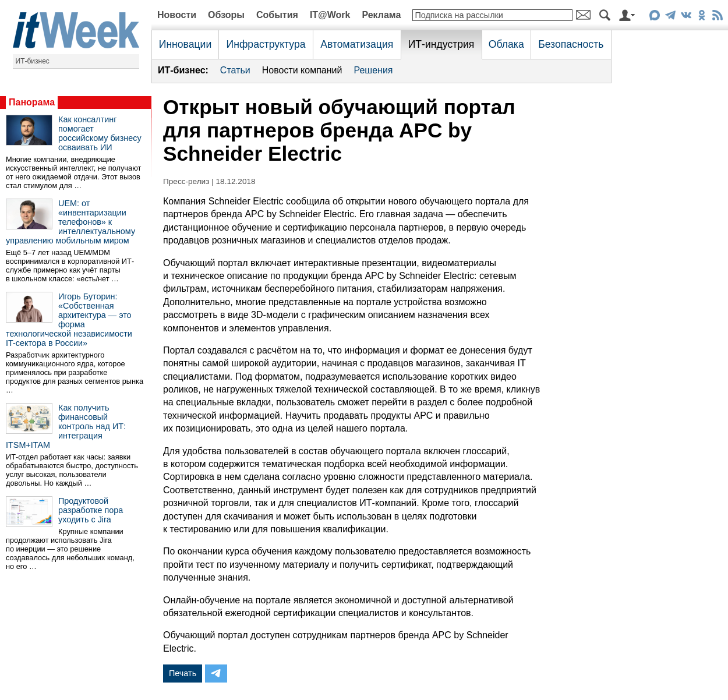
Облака (506, 44)
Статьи (235, 70)
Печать (183, 673)
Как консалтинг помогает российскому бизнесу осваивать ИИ (100, 133)
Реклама (381, 15)
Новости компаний (302, 70)
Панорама (32, 102)
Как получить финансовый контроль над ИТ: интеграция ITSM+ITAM (66, 426)
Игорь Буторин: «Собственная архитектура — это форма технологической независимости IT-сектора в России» (69, 320)
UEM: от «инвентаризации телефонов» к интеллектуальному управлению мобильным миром (70, 222)
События (277, 15)
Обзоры (226, 15)
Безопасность (571, 44)
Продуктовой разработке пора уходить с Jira (91, 510)
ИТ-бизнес (33, 61)
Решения (373, 70)
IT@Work (330, 15)
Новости (177, 15)
